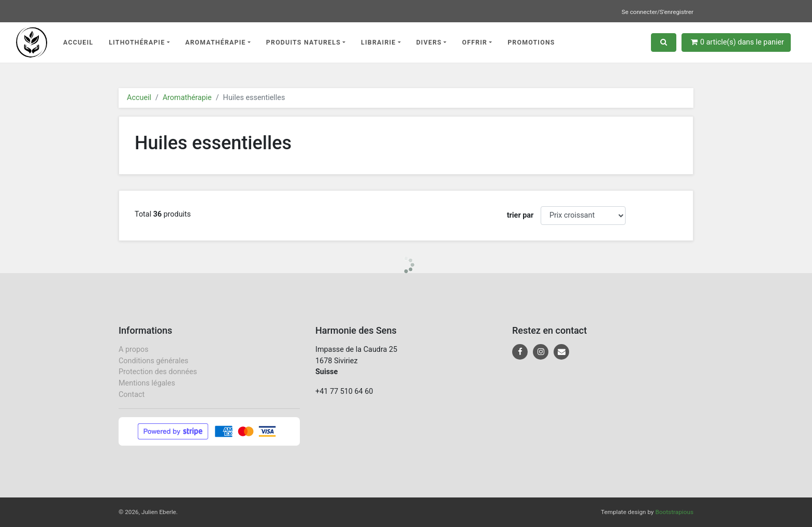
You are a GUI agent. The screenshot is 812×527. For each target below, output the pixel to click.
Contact (132, 395)
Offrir (475, 42)
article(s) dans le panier (737, 42)
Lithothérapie (137, 42)
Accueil (78, 42)
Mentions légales (147, 383)
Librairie (378, 42)
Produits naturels (303, 42)
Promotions (531, 42)
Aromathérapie (216, 42)
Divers (429, 42)
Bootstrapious (674, 512)
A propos (134, 350)
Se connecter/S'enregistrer (657, 12)
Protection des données (158, 372)
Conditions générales (154, 361)
